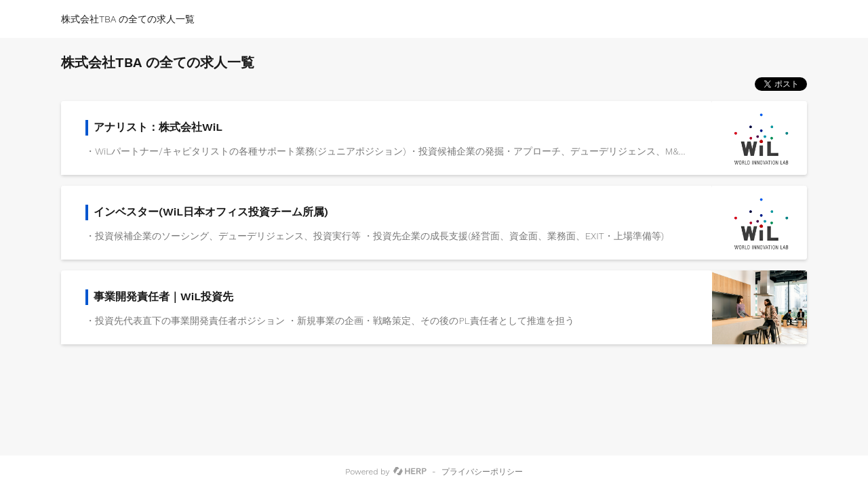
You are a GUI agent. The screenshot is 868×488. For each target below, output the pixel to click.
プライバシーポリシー (482, 472)
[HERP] (410, 472)
